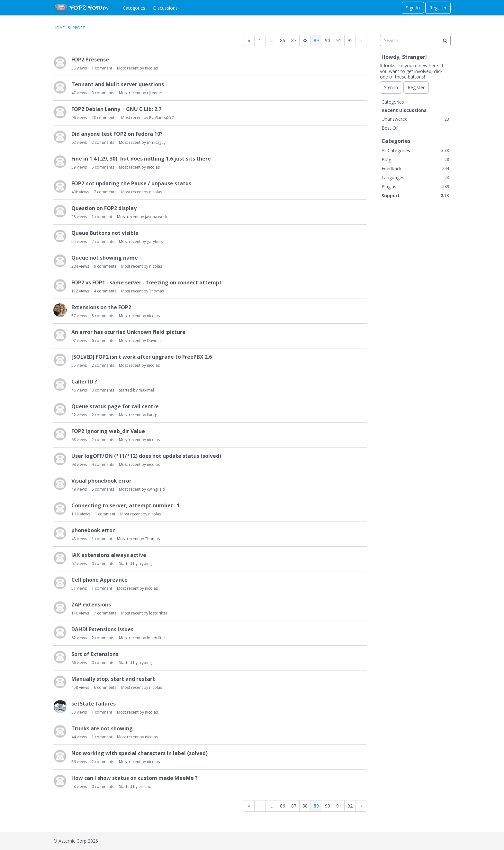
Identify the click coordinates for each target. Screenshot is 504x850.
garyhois (155, 241)
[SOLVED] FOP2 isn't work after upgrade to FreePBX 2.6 (142, 357)
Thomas (157, 291)
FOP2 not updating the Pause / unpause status (131, 183)
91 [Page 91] (339, 40)
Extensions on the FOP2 (101, 307)
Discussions (165, 8)
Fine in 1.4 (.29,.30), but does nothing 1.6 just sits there (141, 159)
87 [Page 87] (294, 40)
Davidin (154, 341)
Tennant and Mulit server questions (118, 84)
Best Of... (391, 128)
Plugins (415, 186)
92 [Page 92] (350, 40)
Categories (134, 8)
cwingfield (156, 489)
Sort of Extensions (95, 654)
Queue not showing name (105, 258)
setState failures (94, 704)
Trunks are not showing (102, 728)
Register (438, 8)
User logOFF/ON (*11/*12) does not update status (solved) (146, 456)
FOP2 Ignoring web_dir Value (108, 431)
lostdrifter (158, 613)
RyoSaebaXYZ (162, 118)
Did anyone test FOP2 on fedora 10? (117, 134)
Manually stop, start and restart (113, 679)
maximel (146, 390)
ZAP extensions (91, 605)
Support (415, 195)
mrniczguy (156, 142)
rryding (145, 564)
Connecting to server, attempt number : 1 (126, 505)
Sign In (413, 8)
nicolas (151, 68)
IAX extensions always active (109, 555)
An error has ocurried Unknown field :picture (128, 332)
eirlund (145, 786)
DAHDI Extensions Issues (102, 629)
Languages (415, 177)
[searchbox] (415, 41)
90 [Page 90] (328, 40)
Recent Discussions (404, 110)
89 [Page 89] (316, 40)
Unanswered (415, 119)
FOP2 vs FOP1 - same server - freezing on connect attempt (147, 282)
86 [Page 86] (283, 40)
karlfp (152, 415)
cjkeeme (154, 93)
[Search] (445, 41)
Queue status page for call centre (115, 406)
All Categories (415, 150)
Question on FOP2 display (104, 208)
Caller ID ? (84, 382)
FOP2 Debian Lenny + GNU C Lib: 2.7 (116, 109)
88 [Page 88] (305, 40)
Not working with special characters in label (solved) (139, 753)
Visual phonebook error (101, 481)
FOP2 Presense (90, 60)
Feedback (415, 168)
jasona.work (156, 217)
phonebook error (93, 530)
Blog (415, 159)
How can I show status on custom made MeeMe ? (135, 778)
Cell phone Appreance (99, 580)
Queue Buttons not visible (105, 233)
